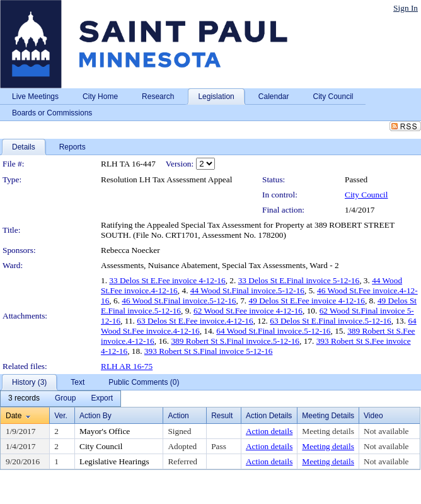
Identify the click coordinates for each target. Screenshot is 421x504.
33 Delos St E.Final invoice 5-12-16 (299, 280)
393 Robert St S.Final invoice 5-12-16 (209, 351)
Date (14, 416)
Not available (386, 431)
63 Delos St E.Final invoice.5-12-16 (331, 321)
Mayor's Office (105, 431)
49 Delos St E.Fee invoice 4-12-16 (307, 301)
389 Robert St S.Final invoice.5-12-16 (235, 341)
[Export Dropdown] (102, 399)
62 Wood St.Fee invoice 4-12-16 (248, 311)
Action (178, 416)
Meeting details (328, 431)
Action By (95, 416)
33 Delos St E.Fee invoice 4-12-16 (167, 280)
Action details (269, 431)
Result (222, 416)
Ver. (61, 416)
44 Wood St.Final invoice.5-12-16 (247, 290)
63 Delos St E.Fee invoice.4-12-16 (195, 321)
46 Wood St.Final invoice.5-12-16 (179, 301)
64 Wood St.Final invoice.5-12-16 (273, 331)
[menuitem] (24, 399)
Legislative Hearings (114, 461)
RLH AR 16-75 (127, 366)
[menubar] (61, 399)
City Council (366, 195)
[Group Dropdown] (65, 399)
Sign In (406, 8)
